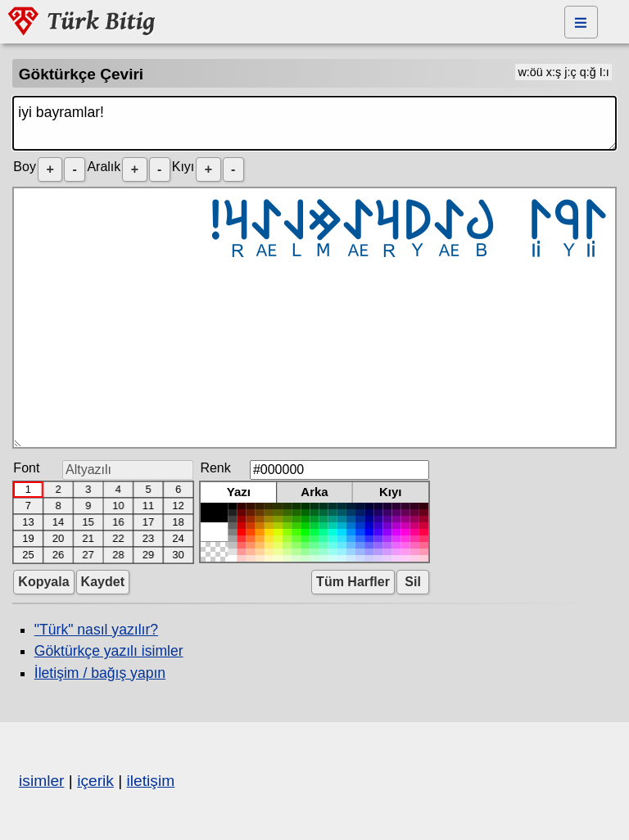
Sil (413, 582)
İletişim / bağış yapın (100, 673)
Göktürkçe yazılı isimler (109, 651)
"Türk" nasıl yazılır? (96, 630)
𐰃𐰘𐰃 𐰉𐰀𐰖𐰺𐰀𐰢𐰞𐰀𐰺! (314, 318)
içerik (95, 781)
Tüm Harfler (353, 582)
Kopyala (43, 582)
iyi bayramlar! (314, 123)
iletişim (151, 781)
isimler (41, 781)
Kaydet (103, 582)
